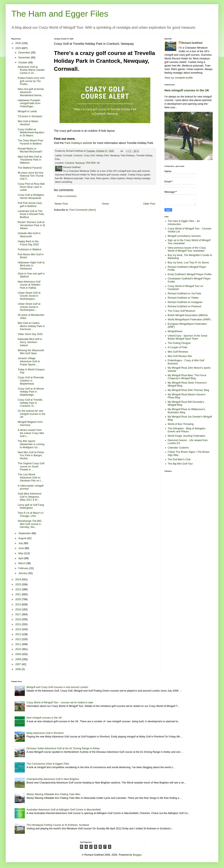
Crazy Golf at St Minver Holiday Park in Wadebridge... (31, 392)
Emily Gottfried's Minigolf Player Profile (190, 274)
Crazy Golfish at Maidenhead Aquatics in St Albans (31, 132)
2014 (19, 629)
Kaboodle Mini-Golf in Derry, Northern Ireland (30, 342)
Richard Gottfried (192, 43)
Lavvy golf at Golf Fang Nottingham (31, 506)
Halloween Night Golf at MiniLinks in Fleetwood (31, 266)
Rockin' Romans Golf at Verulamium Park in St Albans (31, 225)
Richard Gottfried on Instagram (185, 302)
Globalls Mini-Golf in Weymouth (29, 235)
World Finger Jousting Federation (187, 436)
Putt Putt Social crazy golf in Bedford (30, 205)
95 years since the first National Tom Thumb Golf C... (30, 176)
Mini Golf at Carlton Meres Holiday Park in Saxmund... (31, 326)
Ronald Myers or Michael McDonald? (30, 150)
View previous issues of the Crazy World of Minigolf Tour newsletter (187, 249)
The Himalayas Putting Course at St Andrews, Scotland (58, 825)
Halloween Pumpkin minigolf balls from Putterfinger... (29, 103)
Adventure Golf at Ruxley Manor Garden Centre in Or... (31, 70)
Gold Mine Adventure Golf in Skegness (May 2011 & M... (30, 497)
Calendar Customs (178, 448)
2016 (19, 619)
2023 (19, 584)
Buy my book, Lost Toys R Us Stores (188, 263)
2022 (19, 589)
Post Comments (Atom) (83, 210)
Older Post (149, 204)
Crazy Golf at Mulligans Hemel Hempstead (31, 196)
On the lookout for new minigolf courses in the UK (31, 414)
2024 (19, 579)
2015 (19, 624)
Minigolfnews (175, 331)
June (21, 548)
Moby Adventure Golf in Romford (45, 733)
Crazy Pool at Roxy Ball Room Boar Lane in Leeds (31, 187)
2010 (19, 649)
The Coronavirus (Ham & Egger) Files (48, 764)
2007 (19, 664)
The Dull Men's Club (179, 459)
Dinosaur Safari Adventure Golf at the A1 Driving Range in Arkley (63, 748)
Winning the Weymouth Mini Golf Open (31, 352)
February (24, 568)
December (25, 53)
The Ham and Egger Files (60, 14)
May (21, 553)
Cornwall (68, 155)
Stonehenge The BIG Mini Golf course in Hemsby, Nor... (30, 524)
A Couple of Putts (178, 347)
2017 (19, 614)
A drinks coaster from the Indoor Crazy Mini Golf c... (31, 433)
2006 (19, 669)
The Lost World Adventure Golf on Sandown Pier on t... (30, 478)
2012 (19, 639)
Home (105, 204)
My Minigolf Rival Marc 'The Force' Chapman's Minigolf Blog (187, 377)
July (21, 543)
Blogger (137, 855)
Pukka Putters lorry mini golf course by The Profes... (31, 81)
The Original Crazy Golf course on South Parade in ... (31, 466)
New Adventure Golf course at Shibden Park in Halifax (29, 285)
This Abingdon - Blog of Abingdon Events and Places (187, 430)
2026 (19, 43)
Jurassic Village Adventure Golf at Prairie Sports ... (29, 361)
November (25, 58)
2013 (19, 634)
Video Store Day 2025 (30, 334)
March (22, 563)
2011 (19, 644)
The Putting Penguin (179, 343)
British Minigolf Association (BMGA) (188, 315)
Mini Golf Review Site (180, 356)
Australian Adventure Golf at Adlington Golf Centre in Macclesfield (64, 810)
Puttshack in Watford (29, 249)
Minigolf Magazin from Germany (30, 423)
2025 (19, 48)
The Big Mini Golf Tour (180, 464)
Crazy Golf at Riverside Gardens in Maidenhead (31, 381)
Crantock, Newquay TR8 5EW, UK (82, 163)
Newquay (115, 155)
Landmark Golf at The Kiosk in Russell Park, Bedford (31, 214)
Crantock (78, 155)
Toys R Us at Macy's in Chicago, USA (31, 514)
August (23, 538)
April (21, 558)
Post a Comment (67, 196)
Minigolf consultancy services (184, 236)
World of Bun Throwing (181, 424)
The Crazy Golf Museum (182, 311)
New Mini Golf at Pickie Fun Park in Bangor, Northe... (31, 455)
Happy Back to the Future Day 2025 (28, 243)
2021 (19, 594)
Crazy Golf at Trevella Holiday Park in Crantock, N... (30, 403)
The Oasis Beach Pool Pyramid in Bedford (30, 142)
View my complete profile (179, 78)
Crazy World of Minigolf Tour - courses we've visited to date (60, 702)
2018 (19, 609)
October (23, 63)
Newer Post (61, 204)
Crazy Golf (89, 155)
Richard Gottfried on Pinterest (185, 306)
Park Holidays (128, 155)
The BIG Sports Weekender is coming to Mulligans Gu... (31, 444)
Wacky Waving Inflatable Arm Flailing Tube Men (53, 794)
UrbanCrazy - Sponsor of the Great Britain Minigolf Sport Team (187, 337)
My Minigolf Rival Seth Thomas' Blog (188, 390)
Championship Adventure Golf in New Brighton (53, 779)
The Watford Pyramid (30, 168)
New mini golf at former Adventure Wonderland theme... (31, 92)
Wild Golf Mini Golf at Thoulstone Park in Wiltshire (30, 160)
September (25, 533)
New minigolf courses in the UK (187, 90)
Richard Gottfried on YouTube (185, 294)
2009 (19, 654)
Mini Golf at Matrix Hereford (28, 123)
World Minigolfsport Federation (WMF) (189, 319)
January (23, 573)
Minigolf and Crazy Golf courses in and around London (57, 687)
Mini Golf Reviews (178, 352)
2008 (19, 659)
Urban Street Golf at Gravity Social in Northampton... (29, 296)
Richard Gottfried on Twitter (183, 298)
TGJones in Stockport (30, 116)
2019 (19, 604)
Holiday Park (102, 155)
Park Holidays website (78, 143)
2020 (19, 599)
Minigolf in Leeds (27, 111)
